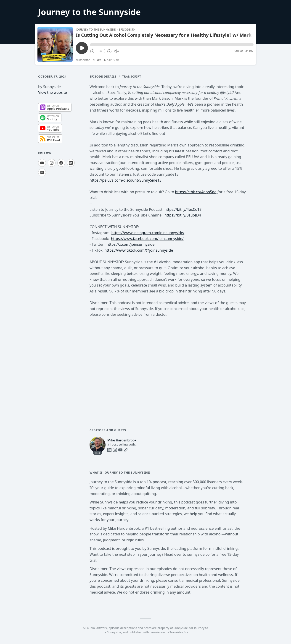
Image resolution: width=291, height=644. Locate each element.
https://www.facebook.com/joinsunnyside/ (147, 239)
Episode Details (103, 76)
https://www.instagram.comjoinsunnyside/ (148, 233)
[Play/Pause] (55, 44)
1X (101, 51)
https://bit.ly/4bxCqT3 (183, 209)
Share (97, 60)
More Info (112, 60)
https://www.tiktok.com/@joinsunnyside (139, 250)
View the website (53, 92)
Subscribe (83, 60)
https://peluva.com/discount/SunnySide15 (126, 180)
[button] (172, 45)
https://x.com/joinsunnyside (130, 244)
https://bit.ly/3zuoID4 (183, 215)
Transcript (132, 76)
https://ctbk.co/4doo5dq (196, 192)
